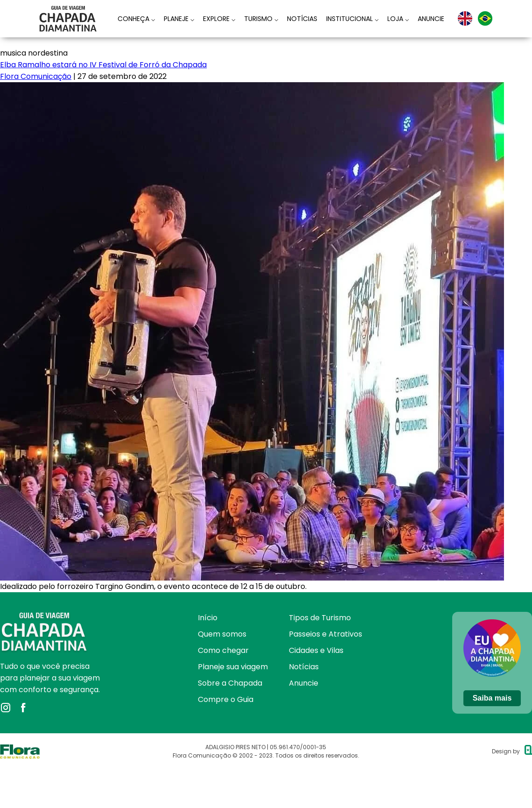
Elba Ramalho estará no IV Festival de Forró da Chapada (103, 65)
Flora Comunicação (36, 76)
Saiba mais (492, 698)
